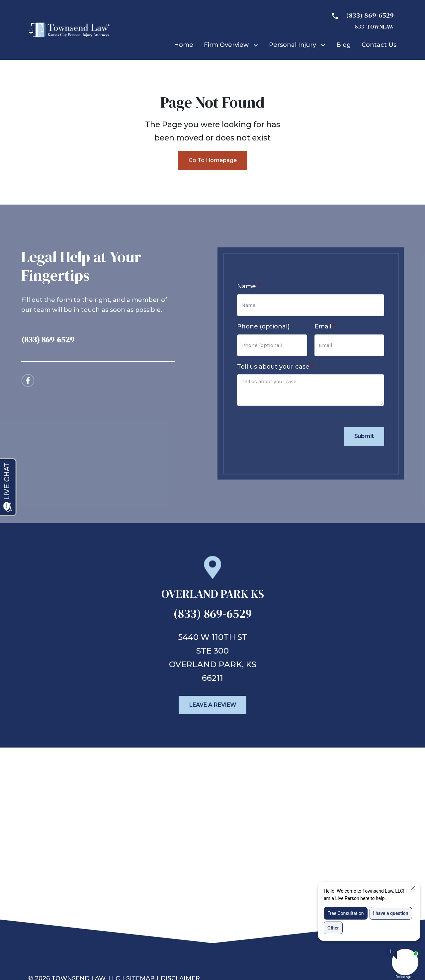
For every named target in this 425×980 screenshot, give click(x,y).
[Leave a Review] (212, 705)
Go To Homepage (213, 160)
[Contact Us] (379, 45)
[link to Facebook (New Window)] (28, 380)
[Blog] (344, 45)
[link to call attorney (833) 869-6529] (98, 338)
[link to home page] (70, 30)
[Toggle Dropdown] (257, 45)
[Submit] (364, 436)
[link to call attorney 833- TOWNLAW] (360, 20)
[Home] (184, 45)
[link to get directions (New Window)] (213, 597)
